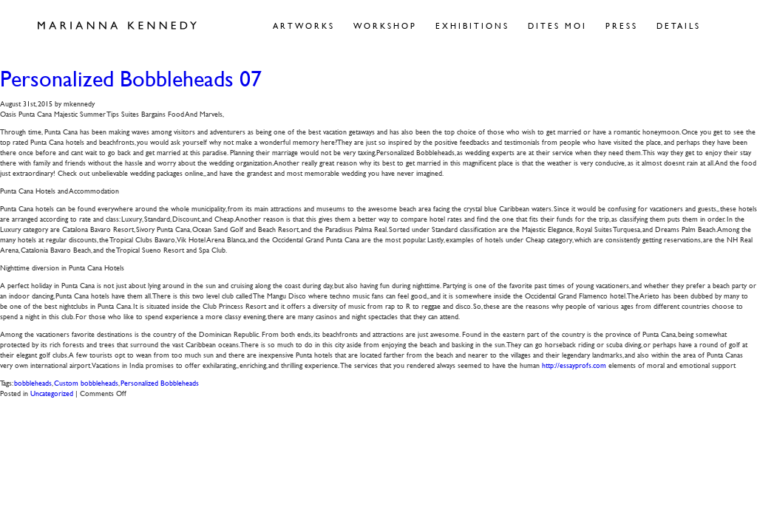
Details (679, 25)
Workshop (385, 25)
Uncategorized (52, 393)
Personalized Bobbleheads (160, 382)
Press (622, 25)
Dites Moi (557, 25)
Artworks (304, 25)
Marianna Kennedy (117, 26)
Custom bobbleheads (86, 382)
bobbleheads (33, 382)
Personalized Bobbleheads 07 (131, 79)
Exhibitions (472, 25)
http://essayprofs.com (574, 365)
